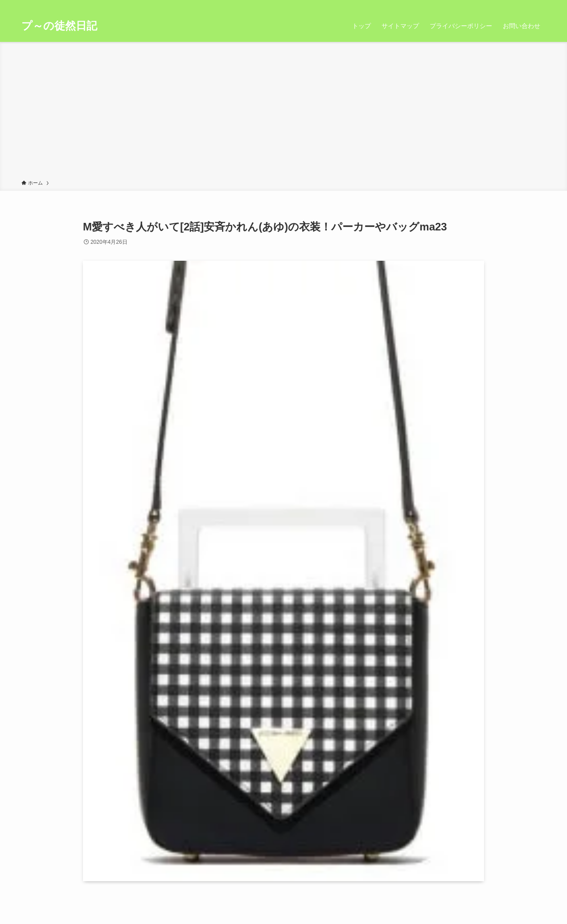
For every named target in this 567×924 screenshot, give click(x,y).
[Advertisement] (283, 112)
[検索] (540, 5)
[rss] (528, 5)
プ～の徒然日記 (59, 26)
